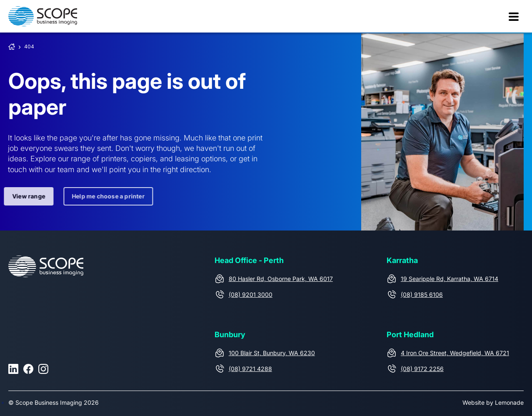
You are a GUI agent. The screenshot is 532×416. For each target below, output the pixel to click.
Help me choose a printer (105, 196)
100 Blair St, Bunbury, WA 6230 (272, 353)
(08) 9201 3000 (251, 294)
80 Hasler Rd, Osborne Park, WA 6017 (281, 279)
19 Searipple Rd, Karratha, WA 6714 (450, 279)
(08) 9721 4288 (250, 369)
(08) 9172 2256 (422, 369)
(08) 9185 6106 (422, 294)
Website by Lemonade (493, 402)
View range (26, 196)
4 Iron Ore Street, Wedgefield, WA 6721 (455, 353)
